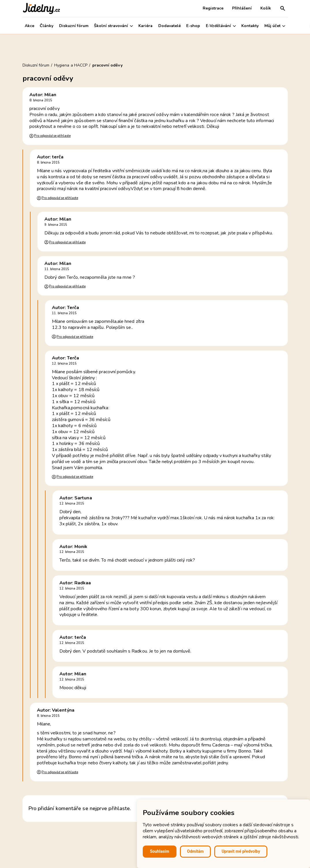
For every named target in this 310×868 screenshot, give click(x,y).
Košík (266, 8)
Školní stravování (113, 26)
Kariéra (145, 26)
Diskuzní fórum (74, 26)
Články (47, 26)
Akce (30, 26)
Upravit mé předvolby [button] (241, 851)
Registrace (213, 8)
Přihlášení (242, 8)
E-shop (193, 26)
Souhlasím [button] (160, 851)
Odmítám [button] (196, 851)
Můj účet (275, 26)
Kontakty (250, 26)
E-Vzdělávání (221, 26)
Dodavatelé (170, 26)
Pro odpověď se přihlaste (52, 136)
